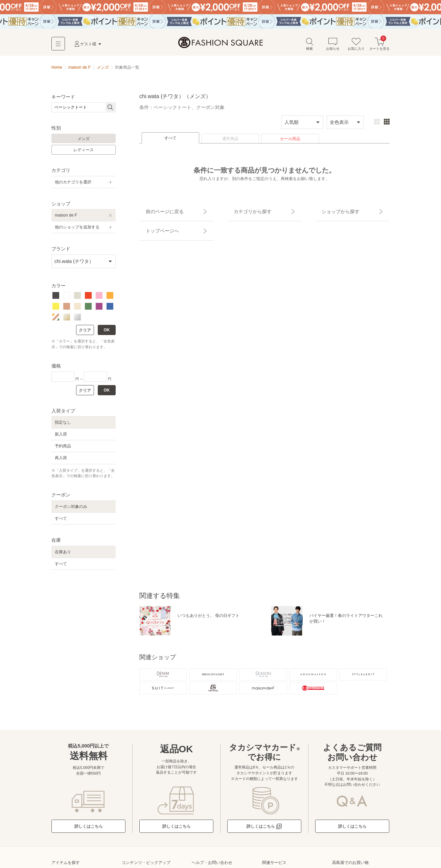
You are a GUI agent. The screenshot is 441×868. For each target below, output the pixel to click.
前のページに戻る (157, 211)
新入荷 (61, 437)
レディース (84, 153)
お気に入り (356, 47)
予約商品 (63, 449)
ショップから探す (333, 211)
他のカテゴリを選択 (73, 185)
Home (57, 70)
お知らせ (333, 47)
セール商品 (290, 142)
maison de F (66, 218)
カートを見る (379, 47)
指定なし (63, 425)
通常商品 (230, 142)
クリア (85, 334)
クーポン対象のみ (71, 510)
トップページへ (155, 223)
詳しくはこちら (89, 834)
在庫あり (63, 555)
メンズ (84, 142)
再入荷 (61, 461)
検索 (309, 47)
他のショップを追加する (77, 230)
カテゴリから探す (245, 211)
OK (107, 333)
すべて (170, 141)
